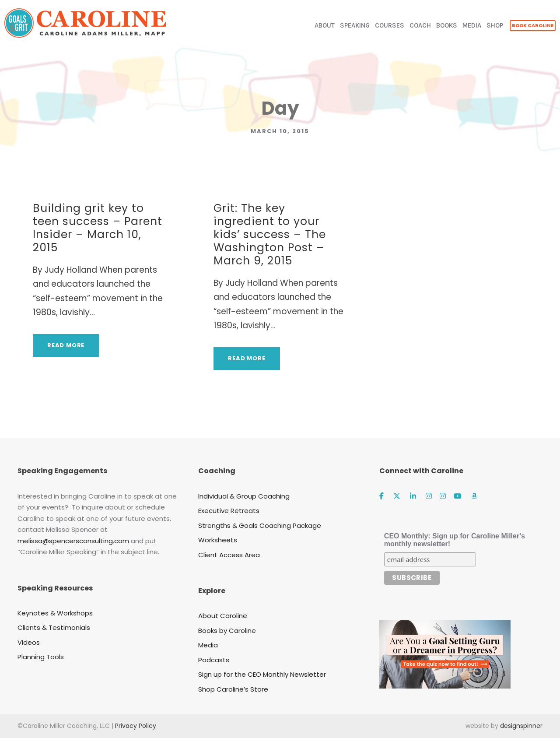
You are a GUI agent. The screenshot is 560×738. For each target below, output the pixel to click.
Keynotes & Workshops (55, 613)
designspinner (521, 726)
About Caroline (223, 616)
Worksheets (218, 540)
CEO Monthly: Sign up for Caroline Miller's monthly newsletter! (455, 540)
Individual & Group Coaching (244, 496)
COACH (420, 25)
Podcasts (214, 660)
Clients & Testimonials (54, 627)
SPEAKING (355, 25)
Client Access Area (229, 555)
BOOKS (447, 25)
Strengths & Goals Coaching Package (260, 525)
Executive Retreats (229, 511)
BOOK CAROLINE (533, 25)
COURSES (390, 25)
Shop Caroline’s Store (233, 689)
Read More (66, 345)
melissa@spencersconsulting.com (73, 541)
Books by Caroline (227, 631)
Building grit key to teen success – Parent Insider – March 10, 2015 (98, 228)
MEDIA (472, 25)
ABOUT (325, 25)
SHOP (495, 25)
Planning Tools (41, 657)
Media (208, 645)
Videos (29, 642)
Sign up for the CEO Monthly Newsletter (262, 674)
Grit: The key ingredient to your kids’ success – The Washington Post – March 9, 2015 (270, 234)
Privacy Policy (136, 726)
